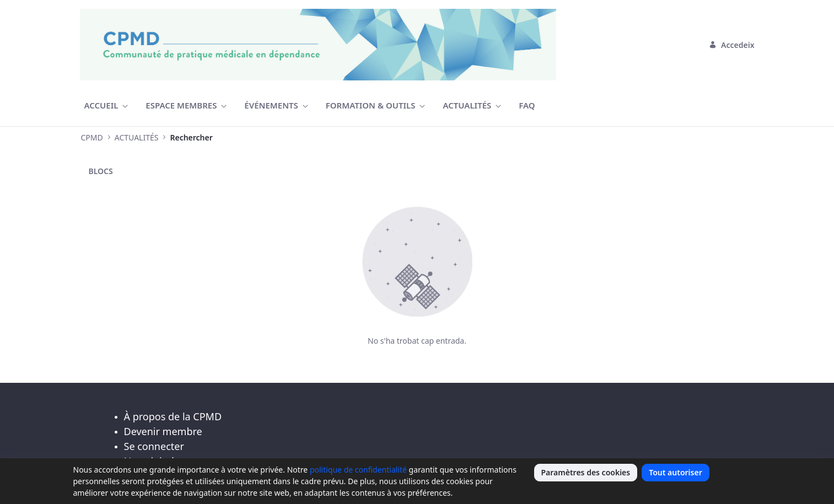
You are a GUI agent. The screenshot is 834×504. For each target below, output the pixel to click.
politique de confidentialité (358, 470)
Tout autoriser (676, 472)
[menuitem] (106, 105)
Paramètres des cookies (586, 472)
